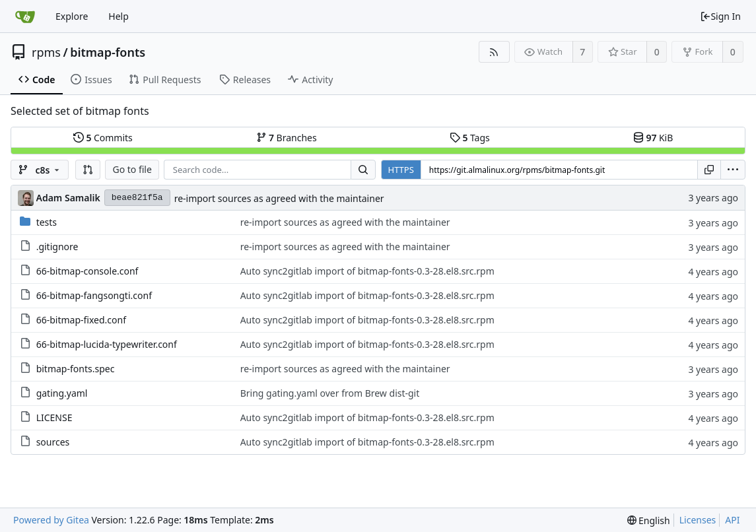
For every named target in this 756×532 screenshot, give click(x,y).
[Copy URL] (709, 170)
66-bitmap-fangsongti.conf (94, 295)
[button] (88, 170)
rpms (46, 52)
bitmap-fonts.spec (76, 369)
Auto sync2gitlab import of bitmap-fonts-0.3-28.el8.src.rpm (367, 271)
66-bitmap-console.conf (87, 271)
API (732, 520)
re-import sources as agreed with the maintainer (279, 198)
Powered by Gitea (51, 520)
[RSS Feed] (494, 52)
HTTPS (401, 170)
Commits (103, 138)
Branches (287, 138)
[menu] (733, 170)
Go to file (132, 169)
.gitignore (57, 247)
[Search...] (363, 170)
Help (119, 16)
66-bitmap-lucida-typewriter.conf (107, 344)
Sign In (720, 16)
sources (53, 442)
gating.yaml (62, 393)
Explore (72, 16)
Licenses (698, 520)
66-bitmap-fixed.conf (81, 320)
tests (47, 222)
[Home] (25, 17)
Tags (470, 138)
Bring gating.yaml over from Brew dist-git (330, 393)
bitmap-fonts (108, 52)
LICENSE (54, 417)
